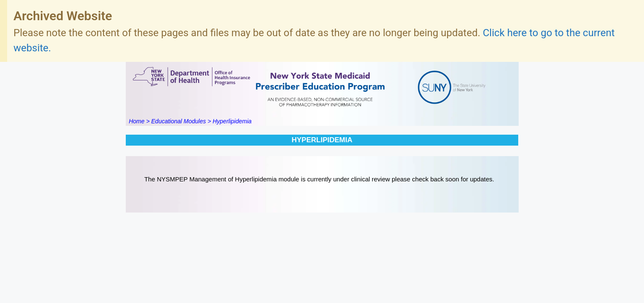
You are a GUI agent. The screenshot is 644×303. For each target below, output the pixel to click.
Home (136, 121)
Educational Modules (179, 121)
